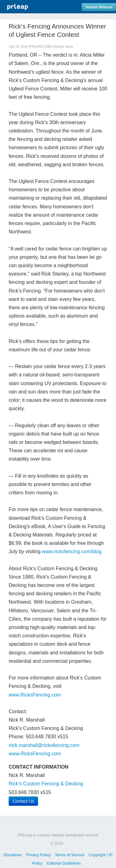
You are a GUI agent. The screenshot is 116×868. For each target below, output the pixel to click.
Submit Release (99, 7)
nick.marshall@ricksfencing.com (44, 745)
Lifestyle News (63, 47)
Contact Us (23, 801)
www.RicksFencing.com (35, 695)
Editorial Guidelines (64, 863)
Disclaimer (13, 855)
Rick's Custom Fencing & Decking (46, 784)
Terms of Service (70, 855)
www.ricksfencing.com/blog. (73, 551)
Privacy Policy (38, 855)
